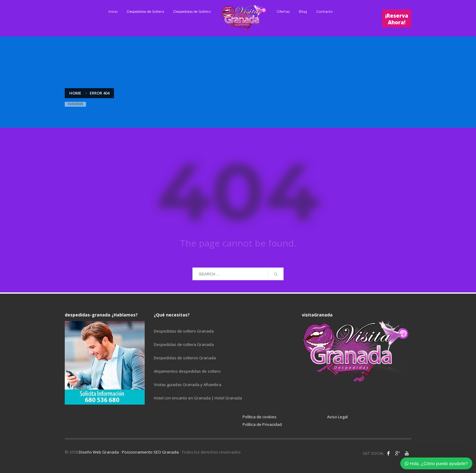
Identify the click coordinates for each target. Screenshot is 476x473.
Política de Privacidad (262, 424)
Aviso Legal (337, 417)
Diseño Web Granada (99, 452)
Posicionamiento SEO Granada (150, 452)
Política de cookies (260, 417)
